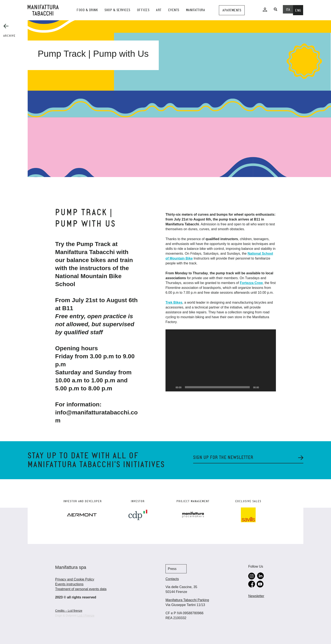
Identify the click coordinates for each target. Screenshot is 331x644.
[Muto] (264, 387)
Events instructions (69, 584)
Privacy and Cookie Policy (75, 579)
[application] (221, 360)
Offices (143, 10)
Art (159, 10)
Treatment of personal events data (81, 589)
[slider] (217, 387)
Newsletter (256, 596)
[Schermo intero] (270, 387)
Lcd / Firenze (86, 616)
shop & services (117, 10)
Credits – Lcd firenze (69, 611)
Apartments (232, 10)
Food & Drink (87, 10)
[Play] (171, 387)
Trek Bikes (174, 302)
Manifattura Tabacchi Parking (187, 600)
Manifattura (196, 10)
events (174, 10)
